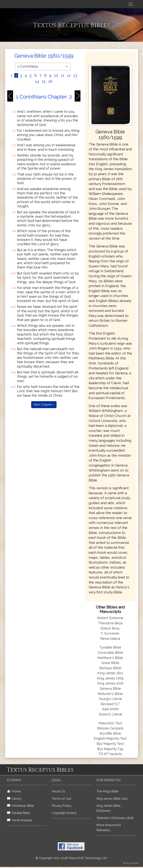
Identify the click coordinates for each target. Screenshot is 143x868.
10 (56, 75)
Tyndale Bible (110, 647)
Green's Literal (110, 714)
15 (44, 81)
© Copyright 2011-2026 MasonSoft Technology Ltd (71, 858)
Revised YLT (110, 704)
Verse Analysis (20, 820)
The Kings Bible (108, 791)
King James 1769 (110, 678)
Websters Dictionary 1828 (115, 818)
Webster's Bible (110, 694)
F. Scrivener (110, 633)
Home (14, 791)
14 (37, 81)
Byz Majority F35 (110, 749)
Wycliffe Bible (110, 733)
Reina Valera (110, 639)
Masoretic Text (110, 723)
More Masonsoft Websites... (108, 827)
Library (14, 799)
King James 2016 (110, 683)
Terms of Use (62, 799)
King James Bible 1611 (112, 799)
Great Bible (110, 663)
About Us (58, 791)
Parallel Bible (19, 813)
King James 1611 (110, 673)
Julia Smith (110, 709)
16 (50, 81)
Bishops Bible (110, 668)
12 (69, 75)
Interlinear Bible (21, 806)
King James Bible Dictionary (108, 808)
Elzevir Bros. (110, 628)
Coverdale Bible (110, 653)
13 (75, 75)
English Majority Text (110, 738)
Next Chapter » (44, 405)
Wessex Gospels (110, 728)
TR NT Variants (110, 754)
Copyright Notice (64, 813)
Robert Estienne (110, 618)
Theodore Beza (110, 623)
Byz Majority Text (110, 744)
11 (63, 75)
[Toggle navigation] (131, 4)
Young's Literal (110, 699)
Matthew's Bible (110, 658)
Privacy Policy (62, 806)
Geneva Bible (110, 688)
